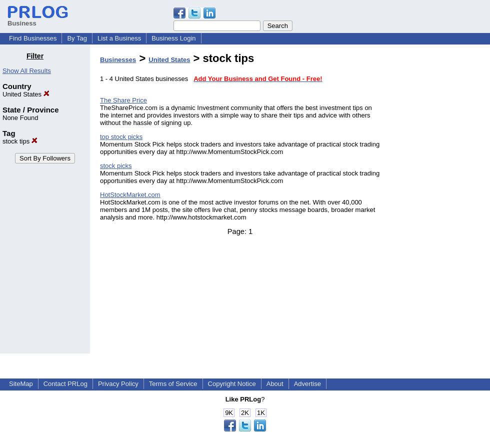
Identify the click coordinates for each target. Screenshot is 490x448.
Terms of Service (173, 384)
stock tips (20, 141)
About (275, 384)
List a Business (119, 38)
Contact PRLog (65, 384)
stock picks (116, 166)
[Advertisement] (439, 202)
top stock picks (121, 137)
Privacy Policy (118, 384)
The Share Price (123, 100)
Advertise (307, 384)
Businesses (118, 60)
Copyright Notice (232, 384)
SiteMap (21, 384)
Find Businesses (33, 38)
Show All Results (27, 71)
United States (26, 94)
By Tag (77, 38)
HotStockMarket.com (130, 195)
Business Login (173, 38)
